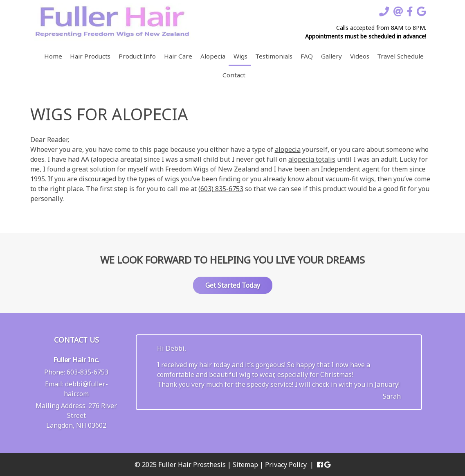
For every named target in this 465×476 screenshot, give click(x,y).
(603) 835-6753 (221, 189)
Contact (234, 75)
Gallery (331, 56)
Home (53, 56)
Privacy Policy (286, 465)
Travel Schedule (400, 56)
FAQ (307, 56)
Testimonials (274, 56)
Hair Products (90, 56)
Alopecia (213, 56)
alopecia (288, 149)
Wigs (240, 56)
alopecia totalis (312, 159)
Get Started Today (233, 285)
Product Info (137, 56)
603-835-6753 (88, 372)
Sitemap (245, 465)
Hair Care (178, 56)
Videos (360, 56)
